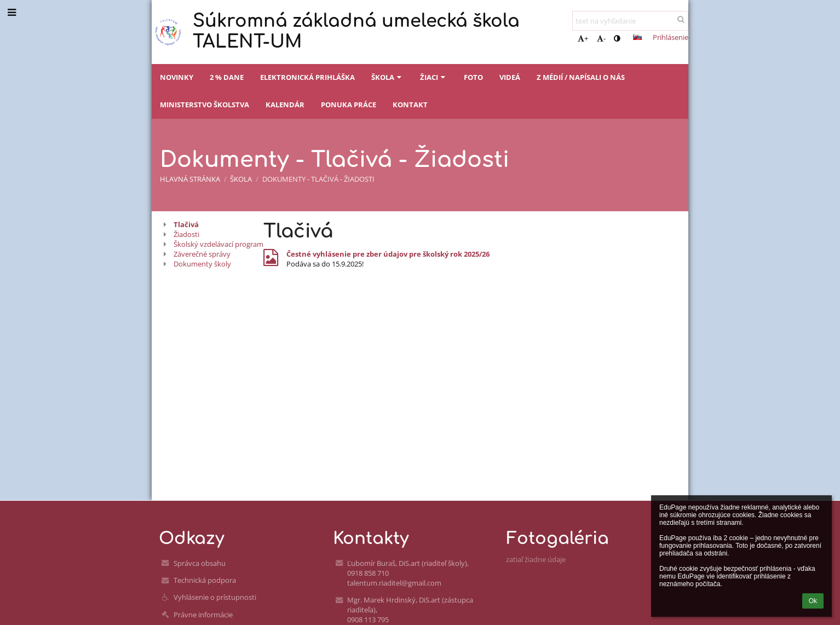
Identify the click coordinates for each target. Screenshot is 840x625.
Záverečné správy (202, 254)
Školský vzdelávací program (218, 244)
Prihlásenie (671, 37)
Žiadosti (186, 234)
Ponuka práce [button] (349, 105)
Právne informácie (203, 615)
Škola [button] (387, 77)
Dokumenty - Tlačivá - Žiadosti (318, 179)
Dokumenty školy (202, 264)
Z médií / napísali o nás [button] (581, 77)
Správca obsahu (200, 563)
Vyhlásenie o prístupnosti (215, 597)
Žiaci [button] (434, 77)
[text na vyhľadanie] (630, 21)
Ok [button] (813, 601)
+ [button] (583, 38)
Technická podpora (205, 580)
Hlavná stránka (190, 179)
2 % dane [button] (227, 77)
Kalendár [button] (285, 105)
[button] (637, 37)
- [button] (601, 38)
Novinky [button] (177, 77)
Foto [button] (473, 77)
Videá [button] (510, 77)
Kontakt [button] (410, 105)
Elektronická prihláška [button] (307, 77)
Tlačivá (186, 224)
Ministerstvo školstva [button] (205, 105)
